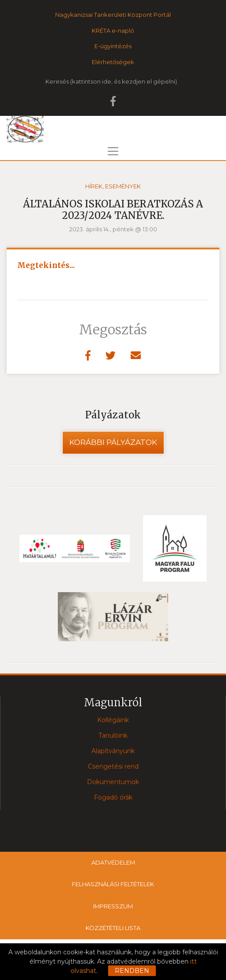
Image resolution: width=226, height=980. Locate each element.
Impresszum (113, 906)
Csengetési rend (113, 766)
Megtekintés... (46, 265)
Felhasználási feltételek (113, 884)
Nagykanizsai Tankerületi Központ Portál (113, 15)
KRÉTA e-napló (113, 31)
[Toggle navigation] (113, 151)
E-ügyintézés (113, 46)
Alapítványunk (113, 751)
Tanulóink (113, 735)
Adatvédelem (113, 862)
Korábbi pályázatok (113, 442)
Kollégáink (113, 720)
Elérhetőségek (113, 62)
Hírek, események (113, 186)
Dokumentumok (113, 782)
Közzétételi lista (113, 928)
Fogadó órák (113, 797)
